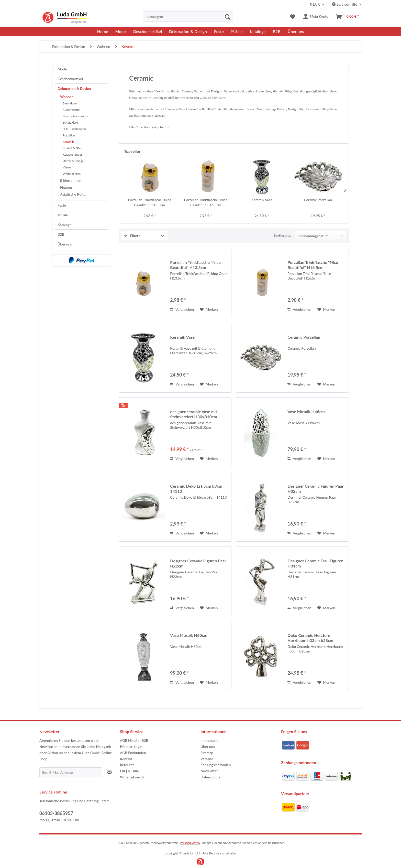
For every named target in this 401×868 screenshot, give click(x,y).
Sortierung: (282, 235)
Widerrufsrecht (132, 777)
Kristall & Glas (72, 148)
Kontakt (126, 759)
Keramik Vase (262, 200)
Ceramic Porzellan (318, 200)
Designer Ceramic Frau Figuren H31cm (315, 563)
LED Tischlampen (74, 129)
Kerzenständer (72, 154)
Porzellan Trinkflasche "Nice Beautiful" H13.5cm (149, 202)
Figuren (66, 187)
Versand (207, 759)
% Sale (63, 215)
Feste (62, 205)
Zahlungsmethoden (216, 765)
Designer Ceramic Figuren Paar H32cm (315, 489)
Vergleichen (182, 309)
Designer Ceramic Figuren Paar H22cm (198, 563)
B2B (61, 234)
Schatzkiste (70, 122)
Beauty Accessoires (76, 116)
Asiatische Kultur (73, 194)
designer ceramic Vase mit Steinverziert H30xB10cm (194, 414)
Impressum (209, 740)
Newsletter (209, 771)
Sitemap (207, 753)
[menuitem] (188, 17)
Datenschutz (210, 777)
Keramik (68, 142)
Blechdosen (70, 103)
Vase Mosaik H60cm (189, 635)
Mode (62, 69)
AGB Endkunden (133, 753)
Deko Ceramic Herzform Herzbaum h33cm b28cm (310, 638)
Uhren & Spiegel (74, 161)
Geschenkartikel (70, 79)
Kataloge (64, 225)
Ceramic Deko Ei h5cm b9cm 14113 (196, 489)
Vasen (67, 167)
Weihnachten (72, 174)
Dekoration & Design (74, 88)
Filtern (132, 236)
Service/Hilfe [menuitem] (345, 4)
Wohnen (67, 97)
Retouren (127, 765)
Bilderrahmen (71, 180)
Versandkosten (190, 843)
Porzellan (69, 135)
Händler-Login (131, 747)
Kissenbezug (71, 110)
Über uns (65, 244)
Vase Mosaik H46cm (306, 411)
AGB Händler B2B (134, 740)
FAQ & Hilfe (129, 771)
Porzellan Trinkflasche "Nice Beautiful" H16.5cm (206, 202)
